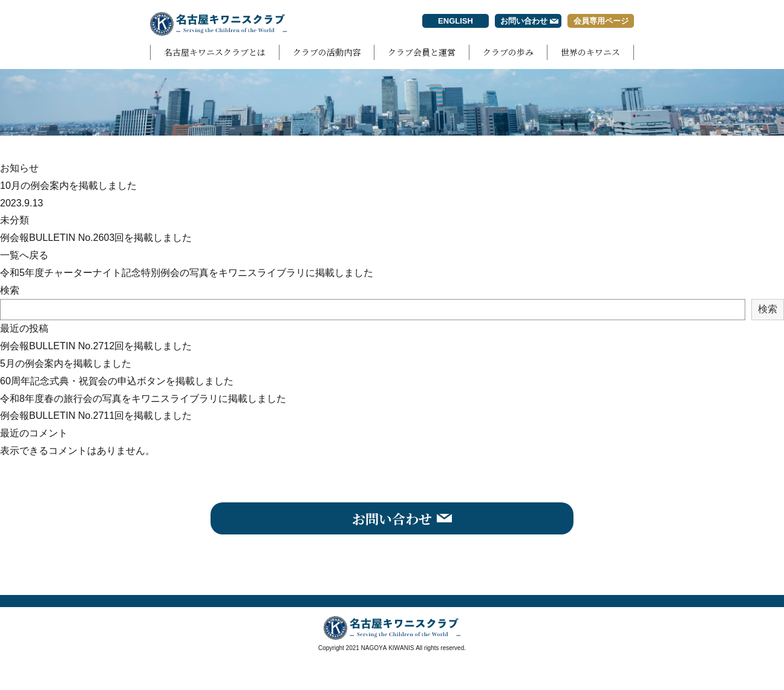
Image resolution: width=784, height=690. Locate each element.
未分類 (15, 220)
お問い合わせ (524, 21)
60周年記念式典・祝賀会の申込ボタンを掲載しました (117, 381)
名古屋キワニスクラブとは (215, 52)
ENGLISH (456, 21)
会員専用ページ (601, 21)
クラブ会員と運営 (422, 52)
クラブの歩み (508, 52)
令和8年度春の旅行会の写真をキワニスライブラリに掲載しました (143, 399)
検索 (10, 290)
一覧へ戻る (24, 255)
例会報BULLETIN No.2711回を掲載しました (96, 416)
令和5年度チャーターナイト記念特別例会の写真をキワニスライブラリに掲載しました (187, 273)
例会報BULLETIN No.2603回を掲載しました (96, 238)
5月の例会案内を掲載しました (66, 363)
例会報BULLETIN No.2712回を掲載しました (96, 346)
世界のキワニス (590, 52)
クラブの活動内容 (327, 52)
